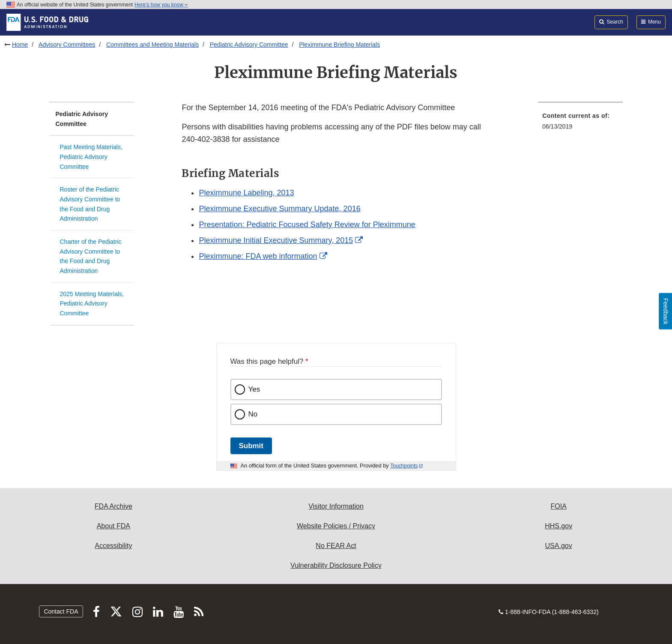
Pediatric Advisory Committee (249, 45)
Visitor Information (336, 506)
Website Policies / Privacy (336, 526)
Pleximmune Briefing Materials (339, 45)
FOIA (558, 506)
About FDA (113, 526)
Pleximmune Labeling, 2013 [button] (246, 193)
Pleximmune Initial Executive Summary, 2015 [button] (276, 240)
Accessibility (113, 546)
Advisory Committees (67, 45)
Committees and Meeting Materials (152, 45)
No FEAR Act (336, 546)
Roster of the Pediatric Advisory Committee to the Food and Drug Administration (90, 204)
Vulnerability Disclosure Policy (336, 565)
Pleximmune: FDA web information (258, 256)
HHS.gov (559, 526)
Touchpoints (404, 466)
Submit (251, 446)
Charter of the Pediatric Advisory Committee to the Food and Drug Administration (91, 256)
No (253, 414)
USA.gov (559, 546)
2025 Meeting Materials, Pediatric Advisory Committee (92, 304)
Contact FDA (61, 611)
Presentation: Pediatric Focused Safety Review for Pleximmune (307, 225)
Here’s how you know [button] (161, 5)
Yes (254, 389)
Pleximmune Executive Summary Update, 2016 (279, 209)
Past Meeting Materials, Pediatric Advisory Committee (91, 157)
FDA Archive (113, 506)
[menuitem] (580, 124)
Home (20, 45)
